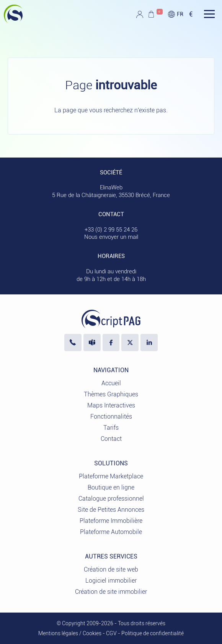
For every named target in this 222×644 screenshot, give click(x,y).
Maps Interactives (111, 405)
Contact (111, 439)
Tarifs (111, 428)
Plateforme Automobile (111, 532)
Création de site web (111, 569)
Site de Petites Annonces (111, 510)
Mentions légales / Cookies (70, 633)
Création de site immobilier (111, 592)
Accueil (111, 383)
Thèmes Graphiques (111, 394)
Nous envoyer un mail (111, 237)
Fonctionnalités (111, 416)
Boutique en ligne (111, 487)
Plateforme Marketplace (111, 476)
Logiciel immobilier (111, 581)
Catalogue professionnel (111, 499)
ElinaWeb (111, 187)
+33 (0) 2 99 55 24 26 (111, 230)
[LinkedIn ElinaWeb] (149, 343)
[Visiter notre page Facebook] (111, 343)
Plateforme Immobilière (111, 521)
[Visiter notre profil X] (130, 343)
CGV (111, 633)
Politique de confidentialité (153, 633)
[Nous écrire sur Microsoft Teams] (92, 343)
